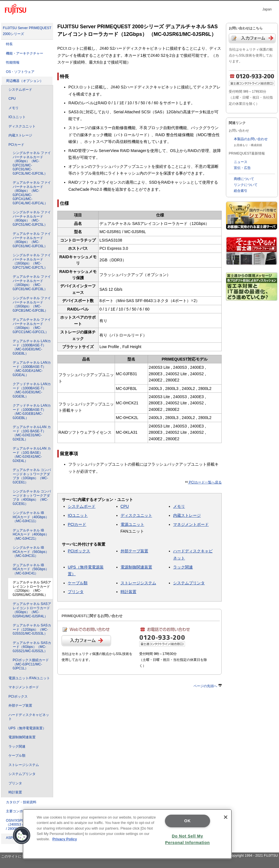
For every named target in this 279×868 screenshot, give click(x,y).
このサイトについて (16, 856)
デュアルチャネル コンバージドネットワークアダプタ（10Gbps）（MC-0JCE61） (32, 476)
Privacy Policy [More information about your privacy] (65, 839)
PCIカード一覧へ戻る (203, 482)
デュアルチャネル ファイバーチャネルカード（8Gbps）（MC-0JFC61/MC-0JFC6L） (32, 240)
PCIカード (16, 145)
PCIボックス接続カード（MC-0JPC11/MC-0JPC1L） (31, 664)
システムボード (20, 90)
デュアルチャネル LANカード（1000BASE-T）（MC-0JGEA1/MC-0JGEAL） (32, 369)
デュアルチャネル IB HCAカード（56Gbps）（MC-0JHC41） (31, 569)
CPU (12, 99)
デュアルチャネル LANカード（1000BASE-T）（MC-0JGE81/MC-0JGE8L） (32, 347)
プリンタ (15, 783)
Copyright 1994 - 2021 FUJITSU (253, 856)
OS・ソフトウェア (20, 72)
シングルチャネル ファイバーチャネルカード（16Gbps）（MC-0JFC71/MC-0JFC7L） (32, 261)
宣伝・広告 (242, 168)
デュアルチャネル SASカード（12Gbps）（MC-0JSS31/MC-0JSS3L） (32, 629)
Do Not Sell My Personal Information (188, 839)
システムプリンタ (22, 774)
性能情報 (13, 62)
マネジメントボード (24, 687)
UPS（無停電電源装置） (27, 728)
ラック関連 (17, 747)
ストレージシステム (24, 765)
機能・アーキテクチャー (25, 53)
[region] (127, 834)
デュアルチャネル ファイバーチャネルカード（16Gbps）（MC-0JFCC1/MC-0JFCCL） (32, 326)
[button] (22, 836)
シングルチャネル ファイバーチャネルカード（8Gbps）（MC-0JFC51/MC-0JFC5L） (32, 218)
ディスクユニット (22, 126)
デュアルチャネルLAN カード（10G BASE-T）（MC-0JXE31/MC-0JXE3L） (32, 433)
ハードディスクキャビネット (29, 717)
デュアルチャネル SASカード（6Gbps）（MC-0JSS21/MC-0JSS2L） (32, 647)
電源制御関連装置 (22, 737)
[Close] (226, 817)
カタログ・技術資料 (21, 802)
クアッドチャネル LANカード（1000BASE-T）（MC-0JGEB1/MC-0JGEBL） (32, 412)
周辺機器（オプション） (25, 81)
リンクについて (246, 185)
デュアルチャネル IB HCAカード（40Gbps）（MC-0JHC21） (31, 534)
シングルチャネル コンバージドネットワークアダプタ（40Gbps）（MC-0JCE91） (32, 498)
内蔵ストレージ (20, 135)
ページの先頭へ (208, 686)
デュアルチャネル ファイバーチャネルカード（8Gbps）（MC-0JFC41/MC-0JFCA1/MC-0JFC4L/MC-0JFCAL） (32, 193)
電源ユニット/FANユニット (29, 678)
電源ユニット (132, 524)
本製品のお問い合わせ (251, 139)
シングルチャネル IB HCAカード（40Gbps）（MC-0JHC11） (31, 517)
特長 (9, 44)
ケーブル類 (17, 756)
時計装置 (15, 792)
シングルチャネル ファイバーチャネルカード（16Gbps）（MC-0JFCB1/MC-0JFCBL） (32, 304)
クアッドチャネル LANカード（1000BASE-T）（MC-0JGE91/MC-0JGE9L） (32, 390)
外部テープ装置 (20, 706)
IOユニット (17, 117)
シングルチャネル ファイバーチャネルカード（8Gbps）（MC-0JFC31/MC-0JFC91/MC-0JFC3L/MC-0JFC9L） (32, 163)
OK (187, 821)
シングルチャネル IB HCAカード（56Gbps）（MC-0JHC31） (31, 552)
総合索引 (241, 191)
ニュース (241, 162)
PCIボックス (18, 696)
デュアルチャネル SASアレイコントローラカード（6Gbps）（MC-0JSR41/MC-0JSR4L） (32, 610)
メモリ (14, 108)
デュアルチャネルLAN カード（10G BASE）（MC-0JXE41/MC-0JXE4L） (32, 455)
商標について (244, 179)
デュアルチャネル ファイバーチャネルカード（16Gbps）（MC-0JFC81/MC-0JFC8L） (32, 283)
